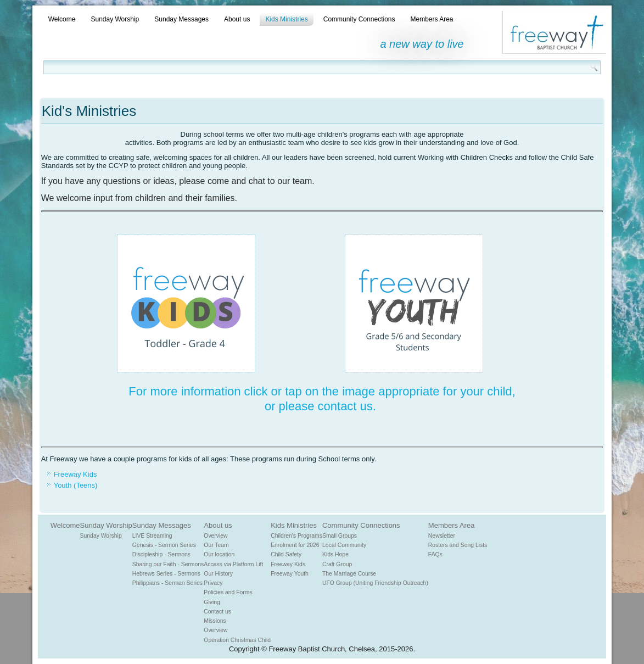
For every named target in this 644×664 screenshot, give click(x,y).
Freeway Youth (290, 574)
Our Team (216, 545)
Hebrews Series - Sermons (166, 574)
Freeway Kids (75, 474)
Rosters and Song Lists (458, 545)
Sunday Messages (181, 19)
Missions (215, 621)
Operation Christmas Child (237, 640)
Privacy (213, 583)
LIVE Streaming (152, 536)
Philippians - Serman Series (167, 583)
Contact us (217, 612)
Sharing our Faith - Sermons (168, 564)
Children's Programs (296, 536)
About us (237, 19)
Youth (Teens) (76, 485)
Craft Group (337, 564)
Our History (218, 574)
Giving (212, 602)
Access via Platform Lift (233, 564)
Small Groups (340, 536)
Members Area (432, 19)
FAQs (435, 554)
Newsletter (442, 536)
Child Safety (286, 554)
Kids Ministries (286, 19)
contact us (345, 406)
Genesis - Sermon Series (164, 545)
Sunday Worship (115, 19)
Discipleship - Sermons (161, 554)
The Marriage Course (349, 574)
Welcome (62, 19)
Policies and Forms (228, 592)
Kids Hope (335, 554)
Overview (215, 536)
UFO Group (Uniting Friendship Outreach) (375, 583)
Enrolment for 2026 (295, 545)
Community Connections (359, 19)
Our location (219, 554)
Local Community (344, 545)
